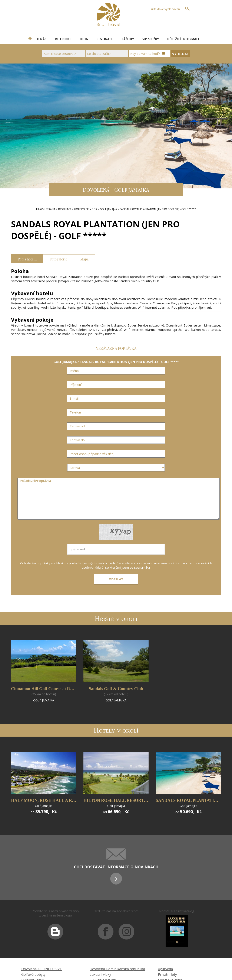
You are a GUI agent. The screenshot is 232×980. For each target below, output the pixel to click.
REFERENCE (63, 39)
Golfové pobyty (33, 974)
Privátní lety (167, 974)
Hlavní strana (46, 209)
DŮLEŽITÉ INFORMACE (184, 39)
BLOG (84, 39)
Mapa (84, 259)
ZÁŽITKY (128, 39)
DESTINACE (105, 39)
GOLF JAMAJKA (108, 209)
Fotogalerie (58, 259)
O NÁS (42, 39)
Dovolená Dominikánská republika (117, 969)
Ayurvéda (165, 969)
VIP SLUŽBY (151, 39)
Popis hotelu (27, 259)
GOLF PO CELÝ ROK (86, 209)
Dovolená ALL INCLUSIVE (42, 969)
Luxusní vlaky (100, 974)
